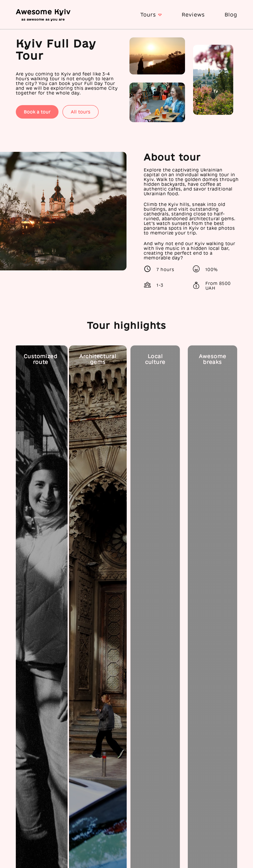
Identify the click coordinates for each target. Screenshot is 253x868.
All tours (81, 112)
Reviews (193, 15)
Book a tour (37, 112)
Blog (231, 15)
